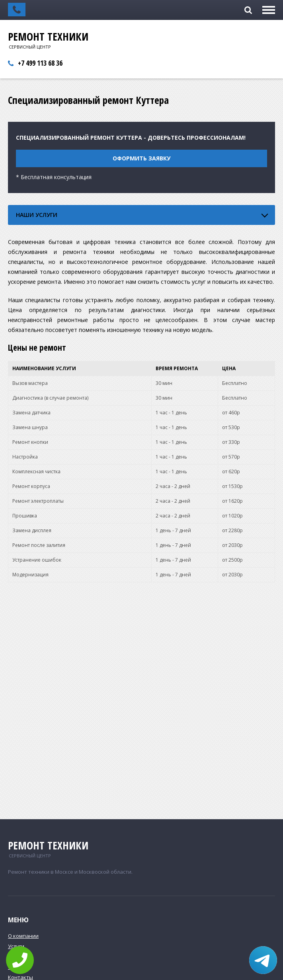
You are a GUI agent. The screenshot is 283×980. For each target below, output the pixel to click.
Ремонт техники (48, 37)
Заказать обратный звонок (17, 10)
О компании (23, 936)
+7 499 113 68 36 (40, 63)
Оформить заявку (141, 158)
